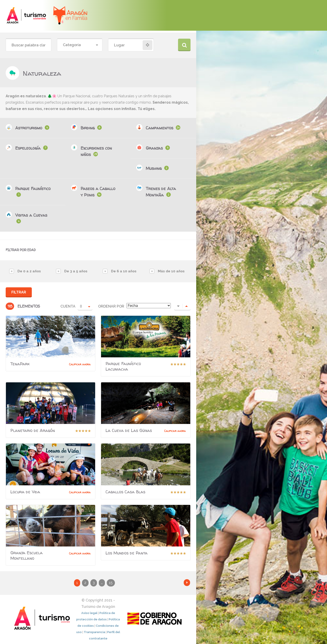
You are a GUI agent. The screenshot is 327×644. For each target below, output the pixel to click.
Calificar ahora (80, 364)
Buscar (184, 45)
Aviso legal (89, 613)
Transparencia (94, 632)
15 (111, 583)
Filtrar (19, 292)
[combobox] (80, 45)
